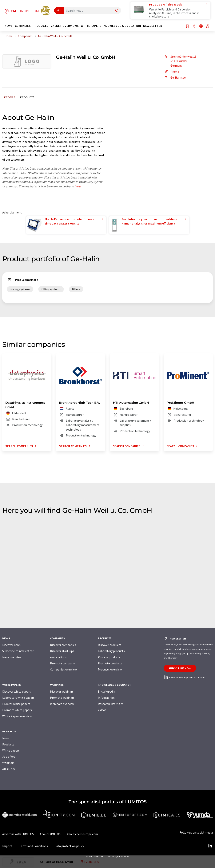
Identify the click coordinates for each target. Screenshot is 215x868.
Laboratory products (111, 651)
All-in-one (9, 769)
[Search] (117, 11)
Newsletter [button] (153, 26)
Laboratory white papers (18, 698)
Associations (58, 657)
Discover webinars (62, 691)
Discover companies (63, 645)
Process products (109, 657)
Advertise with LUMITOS (18, 834)
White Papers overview (17, 716)
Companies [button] (23, 26)
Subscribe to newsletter (18, 651)
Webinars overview (62, 704)
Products (27, 97)
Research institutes (111, 704)
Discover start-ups (62, 651)
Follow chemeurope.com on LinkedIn (184, 677)
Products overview (110, 669)
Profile (10, 97)
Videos (102, 710)
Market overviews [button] (65, 26)
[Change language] (201, 26)
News (6, 738)
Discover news (11, 645)
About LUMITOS (50, 834)
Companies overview (63, 669)
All (58, 10)
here (77, 186)
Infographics (106, 698)
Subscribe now (180, 668)
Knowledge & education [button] (122, 26)
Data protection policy (69, 846)
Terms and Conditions (34, 846)
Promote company (62, 663)
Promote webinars (62, 698)
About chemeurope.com (82, 834)
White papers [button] (91, 26)
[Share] (194, 26)
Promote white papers (17, 710)
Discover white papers (17, 691)
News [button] (9, 26)
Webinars (8, 763)
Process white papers (16, 704)
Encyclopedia (106, 691)
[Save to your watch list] (187, 26)
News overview (12, 657)
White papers (11, 750)
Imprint (7, 846)
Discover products (109, 645)
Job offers (9, 757)
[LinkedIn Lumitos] (210, 846)
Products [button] (40, 26)
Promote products (110, 663)
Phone (171, 72)
